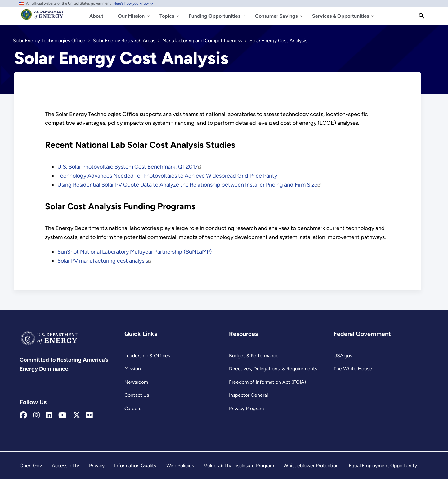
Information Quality (135, 465)
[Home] (42, 17)
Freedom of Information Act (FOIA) (268, 382)
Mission (133, 369)
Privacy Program (246, 408)
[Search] (422, 16)
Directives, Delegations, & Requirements (273, 369)
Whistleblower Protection (311, 465)
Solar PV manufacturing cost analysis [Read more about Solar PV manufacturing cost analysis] (105, 261)
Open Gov (31, 465)
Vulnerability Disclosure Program (239, 465)
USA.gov (343, 356)
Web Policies (180, 465)
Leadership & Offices (147, 356)
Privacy (97, 465)
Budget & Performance (254, 356)
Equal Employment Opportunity (383, 465)
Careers (133, 408)
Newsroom (136, 382)
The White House (353, 369)
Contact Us (137, 395)
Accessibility (65, 465)
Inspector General (248, 395)
